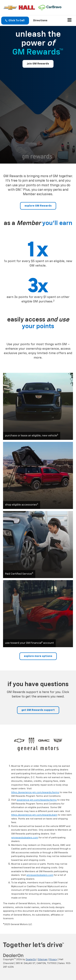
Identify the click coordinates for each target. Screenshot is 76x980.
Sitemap (43, 959)
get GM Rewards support (38, 710)
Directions (40, 21)
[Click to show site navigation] (70, 21)
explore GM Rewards (38, 206)
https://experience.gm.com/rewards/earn (34, 815)
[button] (15, 21)
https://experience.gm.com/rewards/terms (35, 792)
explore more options (38, 656)
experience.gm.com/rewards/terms (37, 800)
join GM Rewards (38, 64)
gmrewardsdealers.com (25, 838)
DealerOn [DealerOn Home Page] (31, 959)
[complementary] (64, 968)
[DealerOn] (13, 955)
